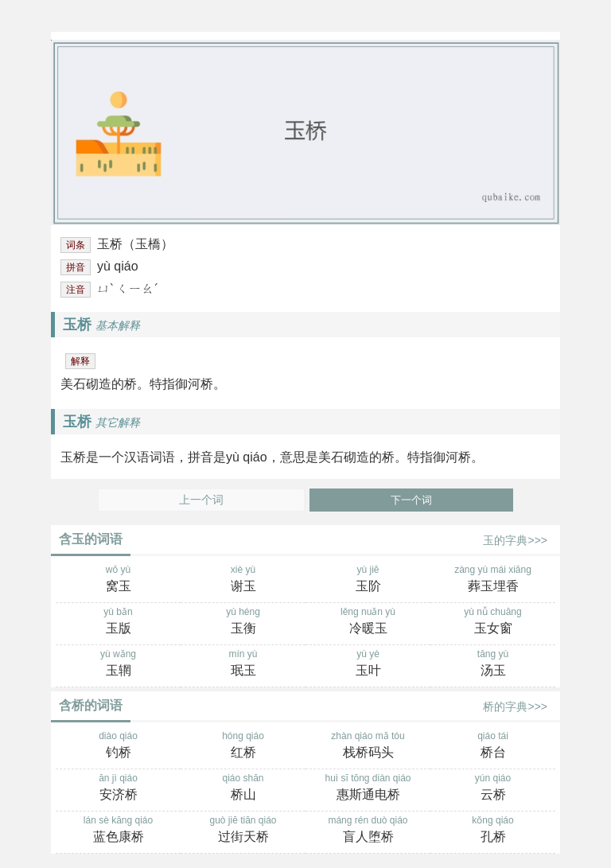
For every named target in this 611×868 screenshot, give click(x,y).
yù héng (243, 622)
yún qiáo (493, 788)
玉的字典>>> (515, 540)
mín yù (243, 664)
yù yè (368, 664)
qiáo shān (243, 788)
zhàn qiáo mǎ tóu (368, 746)
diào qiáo (118, 746)
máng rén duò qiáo (368, 831)
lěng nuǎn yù (368, 622)
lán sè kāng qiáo (118, 831)
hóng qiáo (243, 746)
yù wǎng (118, 664)
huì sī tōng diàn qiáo (368, 788)
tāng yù (493, 664)
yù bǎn (118, 622)
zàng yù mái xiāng (493, 580)
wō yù (118, 580)
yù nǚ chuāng (493, 622)
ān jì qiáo (118, 788)
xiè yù (243, 580)
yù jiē (368, 580)
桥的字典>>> (515, 706)
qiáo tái (493, 746)
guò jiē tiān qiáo (243, 831)
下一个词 (411, 500)
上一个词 (201, 500)
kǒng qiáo (493, 831)
